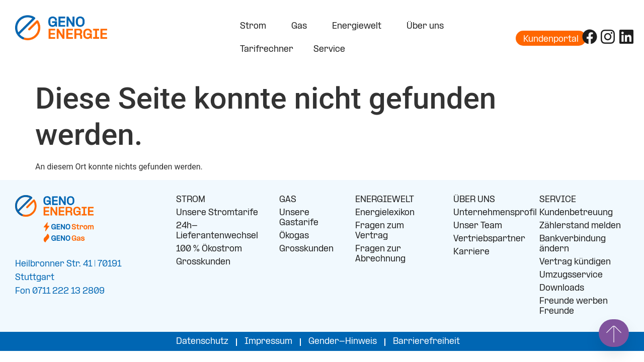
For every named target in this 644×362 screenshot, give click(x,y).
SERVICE (558, 200)
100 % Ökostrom (209, 249)
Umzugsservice (571, 275)
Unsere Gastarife (299, 218)
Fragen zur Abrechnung (380, 254)
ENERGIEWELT (385, 200)
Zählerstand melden (580, 226)
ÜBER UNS (474, 200)
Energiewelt (359, 27)
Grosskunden (203, 262)
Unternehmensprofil (489, 213)
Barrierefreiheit (426, 342)
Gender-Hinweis (343, 342)
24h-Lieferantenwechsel (217, 231)
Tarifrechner (267, 50)
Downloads (562, 288)
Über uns (428, 27)
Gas (302, 27)
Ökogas (294, 236)
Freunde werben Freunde (574, 306)
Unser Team (478, 226)
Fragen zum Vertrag (380, 231)
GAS (288, 200)
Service (332, 50)
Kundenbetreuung (576, 213)
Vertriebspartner (489, 239)
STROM (191, 200)
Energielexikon (385, 213)
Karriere (471, 252)
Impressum (268, 342)
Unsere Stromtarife (217, 213)
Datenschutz (202, 342)
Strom (256, 27)
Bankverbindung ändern (573, 244)
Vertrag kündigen (575, 262)
